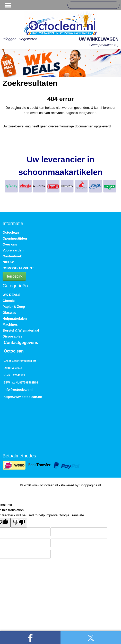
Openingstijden (15, 238)
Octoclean (11, 232)
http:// (8, 397)
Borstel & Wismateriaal (21, 330)
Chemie (9, 301)
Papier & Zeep (14, 307)
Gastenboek (12, 256)
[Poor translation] (19, 523)
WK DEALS (11, 295)
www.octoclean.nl (27, 397)
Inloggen (10, 39)
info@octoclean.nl (18, 390)
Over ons (10, 244)
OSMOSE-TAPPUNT (18, 268)
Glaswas (9, 313)
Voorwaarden (13, 250)
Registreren (28, 39)
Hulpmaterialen (15, 319)
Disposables (12, 336)
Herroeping (14, 276)
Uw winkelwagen (99, 39)
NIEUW (8, 262)
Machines (10, 324)
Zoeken (114, 5)
